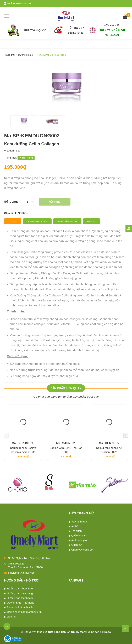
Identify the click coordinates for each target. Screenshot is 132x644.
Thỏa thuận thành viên (20, 607)
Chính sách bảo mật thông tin (24, 612)
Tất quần (77, 531)
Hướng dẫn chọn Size (20, 588)
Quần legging (79, 535)
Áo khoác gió (79, 540)
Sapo (108, 632)
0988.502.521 (24, 3)
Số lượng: (11, 202)
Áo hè (75, 526)
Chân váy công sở (82, 550)
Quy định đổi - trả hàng (21, 603)
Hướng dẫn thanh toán (20, 598)
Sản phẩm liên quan (66, 388)
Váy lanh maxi (80, 522)
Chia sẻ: (9, 213)
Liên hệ (11, 617)
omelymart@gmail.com (22, 573)
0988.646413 (76, 33)
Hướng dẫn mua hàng (20, 593)
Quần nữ (77, 545)
